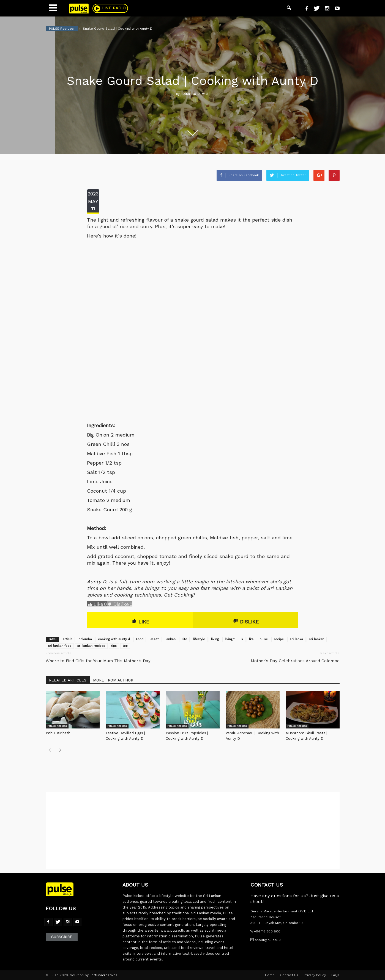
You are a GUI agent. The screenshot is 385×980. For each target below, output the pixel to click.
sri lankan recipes (91, 646)
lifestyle (199, 639)
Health (154, 639)
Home (270, 975)
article (67, 639)
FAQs (335, 975)
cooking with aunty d (114, 639)
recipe (279, 639)
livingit (230, 639)
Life (184, 639)
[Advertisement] (193, 830)
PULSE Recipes (57, 726)
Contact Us (289, 975)
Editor (186, 94)
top (125, 646)
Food (140, 639)
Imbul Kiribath (58, 733)
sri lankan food (60, 646)
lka (251, 639)
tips (114, 646)
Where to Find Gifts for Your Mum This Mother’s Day (98, 661)
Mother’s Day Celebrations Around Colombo (295, 661)
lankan (170, 639)
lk (242, 639)
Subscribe (62, 937)
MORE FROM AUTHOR (113, 680)
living (215, 639)
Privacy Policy (315, 975)
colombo (85, 639)
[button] (289, 8)
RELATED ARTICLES (68, 680)
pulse (264, 639)
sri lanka (296, 639)
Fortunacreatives (104, 975)
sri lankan (317, 639)
